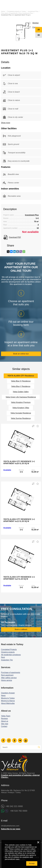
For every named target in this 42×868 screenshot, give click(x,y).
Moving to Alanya (8, 701)
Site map (5, 724)
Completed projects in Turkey (16, 11)
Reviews (4, 719)
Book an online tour (21, 354)
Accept (32, 863)
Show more (6, 123)
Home (3, 11)
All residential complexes (11, 655)
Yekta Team (6, 716)
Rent (3, 657)
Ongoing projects (8, 652)
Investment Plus (33, 11)
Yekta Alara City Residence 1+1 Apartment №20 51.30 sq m (19, 462)
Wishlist (35, 23)
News (3, 696)
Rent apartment (7, 675)
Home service (6, 680)
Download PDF (15, 237)
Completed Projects (9, 649)
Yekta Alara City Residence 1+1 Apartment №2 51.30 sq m (19, 578)
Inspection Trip (7, 660)
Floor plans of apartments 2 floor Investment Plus (17, 13)
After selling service (9, 678)
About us (5, 721)
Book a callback (21, 629)
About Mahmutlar (8, 703)
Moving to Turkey (8, 698)
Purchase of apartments (11, 673)
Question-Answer (8, 693)
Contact (4, 726)
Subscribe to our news (11, 829)
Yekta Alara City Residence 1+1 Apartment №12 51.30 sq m (19, 520)
